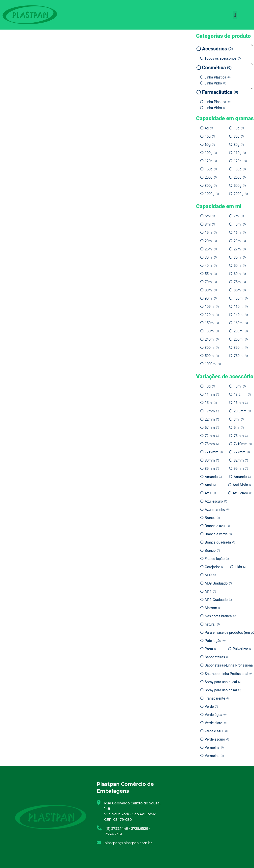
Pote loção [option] (215, 641)
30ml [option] (211, 257)
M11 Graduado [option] (218, 600)
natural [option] (212, 624)
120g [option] (211, 161)
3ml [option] (239, 419)
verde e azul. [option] (217, 731)
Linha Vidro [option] (216, 83)
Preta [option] (211, 649)
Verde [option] (211, 707)
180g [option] (240, 169)
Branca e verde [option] (218, 534)
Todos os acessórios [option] (223, 58)
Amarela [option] (213, 477)
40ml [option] (211, 266)
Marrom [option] (213, 608)
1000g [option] (212, 194)
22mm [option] (212, 419)
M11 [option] (210, 592)
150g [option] (211, 169)
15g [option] (210, 136)
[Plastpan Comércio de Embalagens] (203, 817)
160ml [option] (241, 323)
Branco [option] (212, 551)
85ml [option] (240, 290)
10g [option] (239, 128)
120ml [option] (212, 315)
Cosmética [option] (217, 68)
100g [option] (211, 153)
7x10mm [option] (243, 444)
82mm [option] (241, 460)
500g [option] (240, 186)
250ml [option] (241, 339)
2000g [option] (241, 194)
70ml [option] (211, 282)
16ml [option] (240, 233)
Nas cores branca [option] (221, 616)
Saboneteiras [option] (217, 657)
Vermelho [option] (214, 756)
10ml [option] (240, 224)
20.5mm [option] (242, 411)
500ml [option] (212, 356)
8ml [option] (210, 224)
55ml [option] (211, 274)
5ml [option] (210, 216)
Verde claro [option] (216, 723)
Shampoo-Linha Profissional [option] (229, 674)
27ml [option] (240, 249)
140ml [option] (241, 315)
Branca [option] (212, 518)
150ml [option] (212, 323)
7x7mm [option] (242, 452)
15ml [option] (211, 233)
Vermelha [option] (214, 748)
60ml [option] (240, 274)
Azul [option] (210, 493)
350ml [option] (241, 348)
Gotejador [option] (215, 567)
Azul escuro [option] (216, 501)
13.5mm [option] (242, 395)
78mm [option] (212, 444)
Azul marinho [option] (217, 510)
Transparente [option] (217, 698)
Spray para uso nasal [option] (223, 690)
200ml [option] (241, 331)
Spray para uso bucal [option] (223, 682)
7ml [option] (239, 216)
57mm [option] (212, 428)
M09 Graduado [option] (218, 583)
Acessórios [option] (218, 49)
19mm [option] (212, 411)
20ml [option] (211, 241)
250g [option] (240, 177)
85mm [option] (212, 469)
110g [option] (240, 153)
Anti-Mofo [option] (242, 485)
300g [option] (211, 186)
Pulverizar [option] (242, 649)
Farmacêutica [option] (220, 92)
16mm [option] (241, 403)
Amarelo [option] (242, 477)
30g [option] (239, 136)
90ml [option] (211, 298)
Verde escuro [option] (217, 739)
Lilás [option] (240, 567)
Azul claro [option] (242, 493)
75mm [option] (241, 436)
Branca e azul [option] (217, 526)
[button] (235, 15)
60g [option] (210, 145)
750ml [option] (241, 356)
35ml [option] (240, 257)
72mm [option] (212, 436)
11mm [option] (212, 395)
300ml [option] (212, 348)
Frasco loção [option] (217, 559)
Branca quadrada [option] (220, 542)
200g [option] (211, 177)
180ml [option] (212, 331)
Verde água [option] (216, 715)
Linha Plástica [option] (218, 77)
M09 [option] (210, 575)
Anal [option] (210, 485)
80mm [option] (212, 460)
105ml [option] (212, 307)
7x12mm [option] (214, 452)
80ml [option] (211, 290)
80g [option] (239, 145)
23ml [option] (240, 241)
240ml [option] (212, 339)
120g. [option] (240, 161)
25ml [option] (211, 249)
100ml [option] (241, 298)
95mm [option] (241, 469)
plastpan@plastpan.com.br (128, 843)
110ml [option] (241, 307)
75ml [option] (240, 282)
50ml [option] (240, 266)
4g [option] (209, 128)
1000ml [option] (213, 364)
